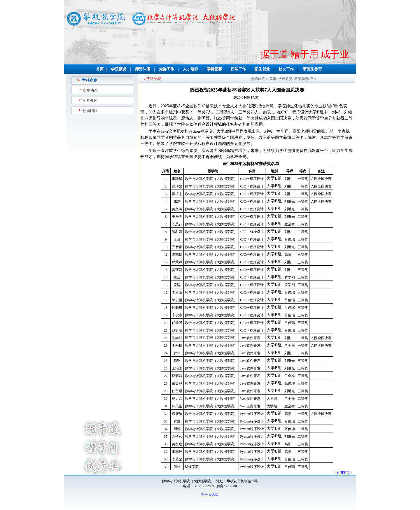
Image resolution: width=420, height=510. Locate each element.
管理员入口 (210, 495)
